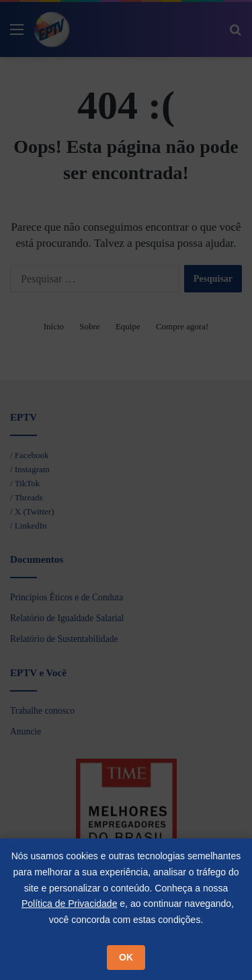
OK (126, 957)
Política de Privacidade (69, 904)
